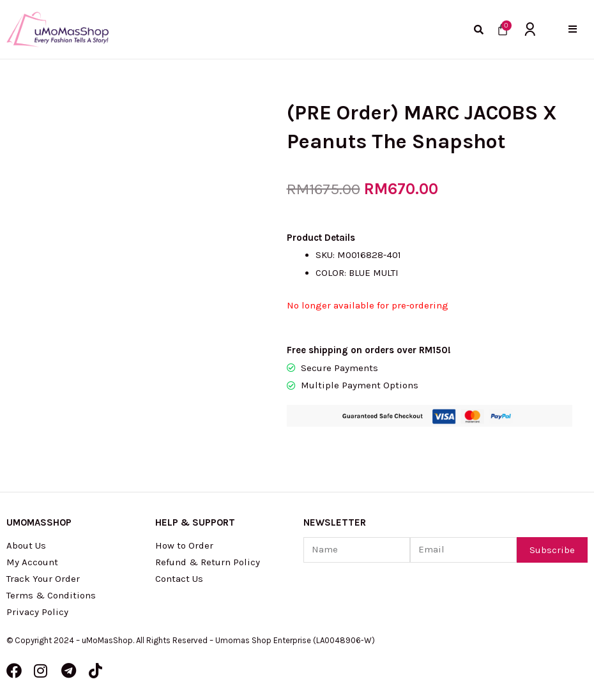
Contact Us (179, 579)
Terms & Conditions (51, 595)
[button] (573, 29)
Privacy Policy (37, 612)
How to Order (184, 545)
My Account (32, 562)
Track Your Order (43, 579)
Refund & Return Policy (208, 562)
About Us (26, 545)
